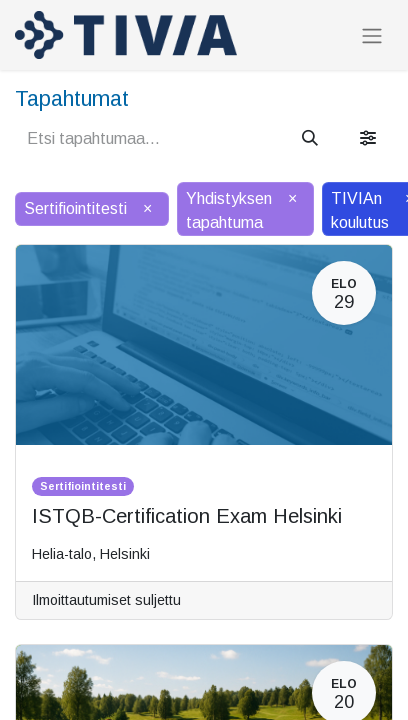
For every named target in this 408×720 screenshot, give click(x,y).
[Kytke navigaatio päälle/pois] (372, 35)
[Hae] (310, 139)
